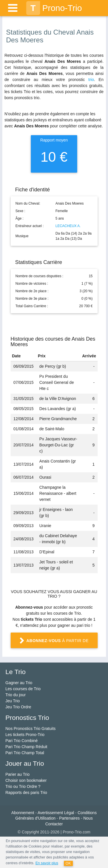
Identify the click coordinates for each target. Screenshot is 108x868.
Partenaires (69, 818)
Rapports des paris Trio (26, 792)
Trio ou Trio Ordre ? (23, 786)
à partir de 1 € (54, 643)
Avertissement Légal (56, 813)
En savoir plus (47, 863)
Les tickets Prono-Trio (25, 735)
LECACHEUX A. (68, 226)
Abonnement (23, 813)
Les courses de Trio (23, 689)
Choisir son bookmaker (26, 780)
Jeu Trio (13, 701)
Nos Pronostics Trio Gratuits (31, 729)
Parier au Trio (18, 774)
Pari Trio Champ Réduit (26, 747)
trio (91, 80)
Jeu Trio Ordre (18, 707)
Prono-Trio (54, 8)
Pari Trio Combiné (22, 741)
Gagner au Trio (19, 683)
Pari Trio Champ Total (25, 753)
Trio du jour (16, 695)
